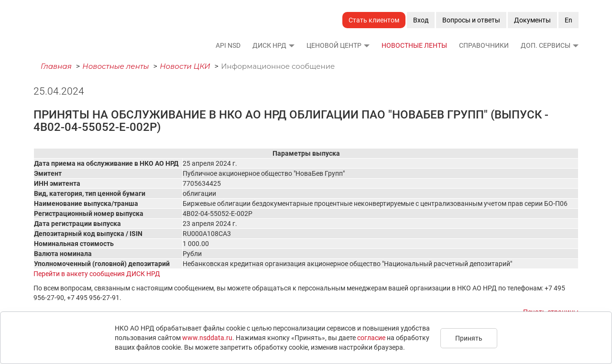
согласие (371, 338)
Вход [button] (421, 20)
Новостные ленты (414, 45)
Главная (56, 66)
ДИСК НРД (269, 45)
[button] (291, 45)
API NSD (228, 45)
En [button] (568, 20)
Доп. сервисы (546, 45)
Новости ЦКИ (185, 66)
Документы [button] (532, 20)
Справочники (484, 45)
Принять (469, 338)
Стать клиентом (374, 20)
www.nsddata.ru (207, 338)
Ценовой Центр (334, 45)
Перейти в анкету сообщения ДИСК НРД (97, 274)
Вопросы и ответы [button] (471, 20)
